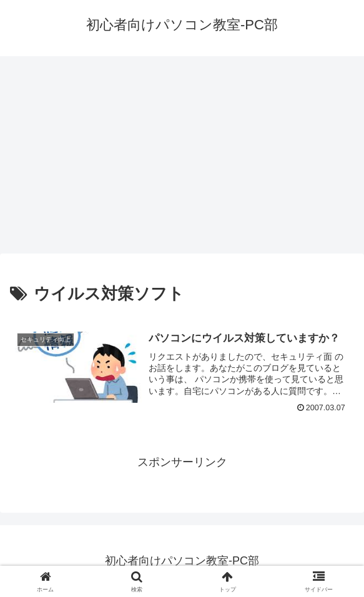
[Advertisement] (182, 159)
